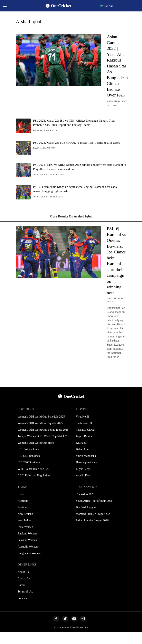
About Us (23, 572)
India (21, 494)
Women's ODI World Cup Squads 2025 (40, 423)
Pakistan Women (27, 540)
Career (22, 585)
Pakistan (23, 507)
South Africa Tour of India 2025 (94, 501)
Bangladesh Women (29, 553)
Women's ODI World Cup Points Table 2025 (43, 430)
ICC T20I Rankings (29, 462)
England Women (27, 534)
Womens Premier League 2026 (94, 514)
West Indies (24, 520)
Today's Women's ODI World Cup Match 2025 (44, 436)
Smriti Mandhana (86, 456)
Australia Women (28, 547)
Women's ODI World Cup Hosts (36, 443)
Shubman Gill (84, 423)
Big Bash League (86, 507)
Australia (23, 501)
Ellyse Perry (83, 469)
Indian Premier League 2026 (92, 520)
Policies (22, 598)
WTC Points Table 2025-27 (34, 469)
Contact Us (24, 578)
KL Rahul (82, 443)
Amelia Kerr (83, 475)
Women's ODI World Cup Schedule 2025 (41, 417)
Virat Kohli (82, 417)
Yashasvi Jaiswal (86, 430)
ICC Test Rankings (29, 449)
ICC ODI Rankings (29, 456)
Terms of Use (25, 592)
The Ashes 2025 (85, 494)
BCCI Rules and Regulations (34, 475)
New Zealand (25, 514)
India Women (25, 527)
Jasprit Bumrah (85, 436)
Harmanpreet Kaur (87, 462)
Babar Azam (83, 449)
